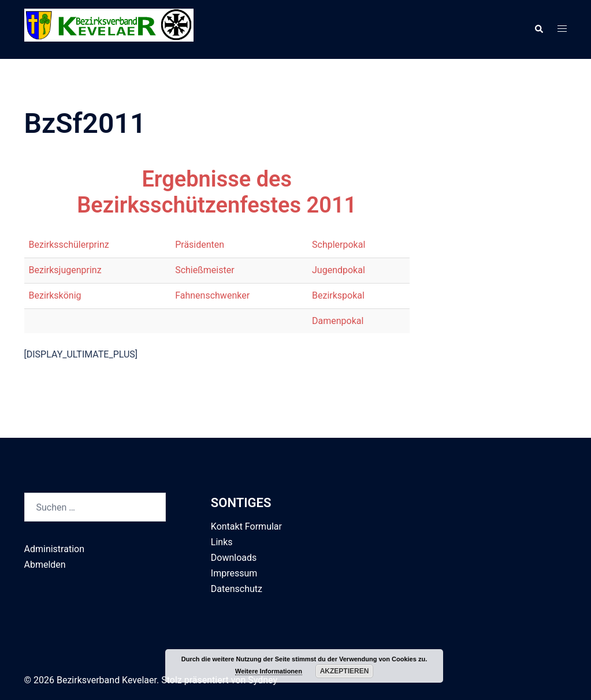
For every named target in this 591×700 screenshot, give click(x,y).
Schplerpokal (339, 245)
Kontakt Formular (246, 526)
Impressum (234, 573)
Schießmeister (205, 270)
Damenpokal (338, 321)
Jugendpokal (339, 270)
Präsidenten (200, 245)
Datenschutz (237, 589)
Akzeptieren (345, 671)
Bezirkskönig (55, 295)
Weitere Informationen (269, 671)
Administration (55, 549)
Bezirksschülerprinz (69, 245)
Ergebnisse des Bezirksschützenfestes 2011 (217, 192)
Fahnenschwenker (212, 295)
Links (222, 542)
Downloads (234, 558)
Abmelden (45, 565)
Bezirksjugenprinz (65, 270)
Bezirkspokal (338, 295)
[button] (538, 29)
